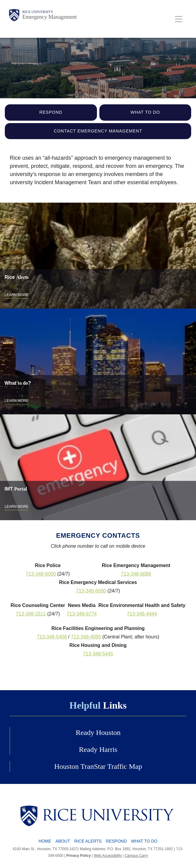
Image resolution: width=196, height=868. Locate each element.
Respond (51, 112)
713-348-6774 (82, 614)
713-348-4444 (142, 614)
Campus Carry (136, 856)
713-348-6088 (136, 574)
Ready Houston (98, 733)
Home (45, 841)
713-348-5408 (52, 637)
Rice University (38, 12)
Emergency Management (50, 17)
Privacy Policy (78, 856)
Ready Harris (98, 749)
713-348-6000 (41, 574)
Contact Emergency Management (98, 131)
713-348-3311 (31, 614)
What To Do (144, 841)
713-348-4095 (86, 637)
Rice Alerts (88, 841)
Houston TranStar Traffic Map (98, 766)
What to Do (145, 112)
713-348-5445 (98, 654)
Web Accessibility (108, 856)
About (63, 841)
